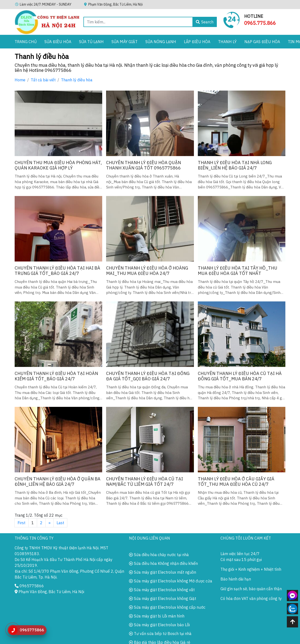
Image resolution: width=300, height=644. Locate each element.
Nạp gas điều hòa (262, 42)
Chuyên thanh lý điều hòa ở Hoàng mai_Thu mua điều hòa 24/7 (147, 271)
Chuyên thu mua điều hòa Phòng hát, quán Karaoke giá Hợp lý (58, 165)
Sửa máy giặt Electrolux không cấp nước (167, 607)
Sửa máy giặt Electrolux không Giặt (163, 598)
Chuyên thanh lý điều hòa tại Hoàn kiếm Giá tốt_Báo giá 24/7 (56, 376)
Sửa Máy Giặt (125, 42)
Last (60, 523)
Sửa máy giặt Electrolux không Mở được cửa (171, 581)
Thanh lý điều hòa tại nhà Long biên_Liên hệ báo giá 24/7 (235, 165)
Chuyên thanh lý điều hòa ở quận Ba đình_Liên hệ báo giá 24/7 (58, 481)
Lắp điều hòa (197, 42)
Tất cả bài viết (43, 80)
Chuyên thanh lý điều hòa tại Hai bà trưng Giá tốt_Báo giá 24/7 (57, 271)
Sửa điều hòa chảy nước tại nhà (159, 555)
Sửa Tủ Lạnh (91, 42)
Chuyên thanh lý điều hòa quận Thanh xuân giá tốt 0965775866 (144, 165)
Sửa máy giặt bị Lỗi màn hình (157, 616)
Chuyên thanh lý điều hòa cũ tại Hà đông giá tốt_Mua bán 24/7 (240, 376)
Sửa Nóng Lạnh (161, 42)
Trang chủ (26, 42)
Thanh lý (227, 42)
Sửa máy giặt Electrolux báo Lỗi (159, 625)
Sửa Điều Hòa (58, 42)
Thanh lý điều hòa (77, 80)
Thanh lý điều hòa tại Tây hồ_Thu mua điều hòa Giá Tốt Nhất (238, 271)
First (21, 523)
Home (20, 80)
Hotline (254, 16)
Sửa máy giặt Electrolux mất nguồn (163, 572)
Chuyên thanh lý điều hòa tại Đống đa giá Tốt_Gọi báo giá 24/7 (148, 376)
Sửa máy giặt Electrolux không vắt (162, 590)
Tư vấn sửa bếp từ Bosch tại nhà (160, 634)
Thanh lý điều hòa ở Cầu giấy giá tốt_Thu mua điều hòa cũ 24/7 (236, 481)
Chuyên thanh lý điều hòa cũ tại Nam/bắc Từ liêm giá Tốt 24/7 (145, 481)
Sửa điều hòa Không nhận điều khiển (163, 563)
